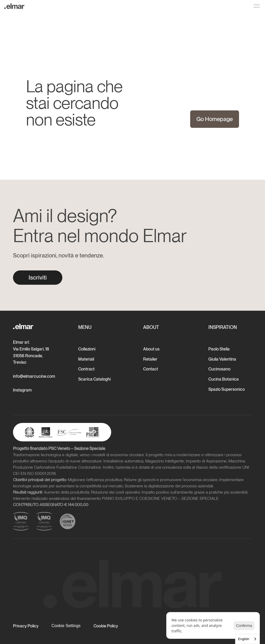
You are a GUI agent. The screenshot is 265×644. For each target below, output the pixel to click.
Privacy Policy (26, 626)
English (244, 639)
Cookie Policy (106, 626)
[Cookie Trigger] (66, 626)
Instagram (22, 390)
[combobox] (247, 639)
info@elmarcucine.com (34, 376)
